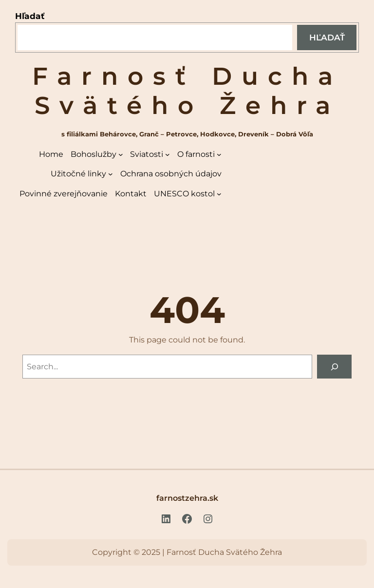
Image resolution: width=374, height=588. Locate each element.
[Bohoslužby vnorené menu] (121, 154)
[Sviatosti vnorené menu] (168, 154)
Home (51, 154)
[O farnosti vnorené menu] (219, 154)
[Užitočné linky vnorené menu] (111, 174)
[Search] (334, 367)
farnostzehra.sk (187, 498)
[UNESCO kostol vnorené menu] (219, 194)
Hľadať (30, 16)
